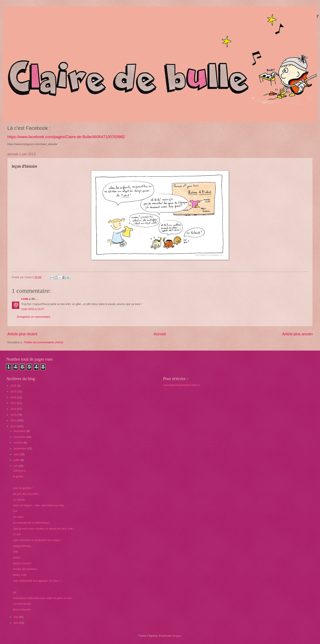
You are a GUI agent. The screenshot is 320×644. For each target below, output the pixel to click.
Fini (15, 511)
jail (15, 592)
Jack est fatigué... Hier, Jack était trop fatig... (39, 505)
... (14, 482)
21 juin (17, 534)
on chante (19, 500)
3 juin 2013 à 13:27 (33, 309)
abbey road (20, 575)
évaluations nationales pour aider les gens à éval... (43, 598)
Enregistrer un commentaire (34, 317)
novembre (20, 437)
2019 (14, 391)
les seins (18, 517)
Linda (25, 299)
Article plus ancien (297, 334)
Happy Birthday (22, 546)
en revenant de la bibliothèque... (32, 523)
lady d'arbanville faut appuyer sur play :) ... (38, 581)
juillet (17, 460)
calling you (19, 471)
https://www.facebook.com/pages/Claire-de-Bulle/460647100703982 (66, 137)
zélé (15, 552)
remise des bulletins (25, 569)
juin (16, 466)
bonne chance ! (22, 563)
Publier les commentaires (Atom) (44, 342)
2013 (14, 426)
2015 (14, 415)
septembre (20, 448)
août (17, 454)
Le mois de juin (22, 604)
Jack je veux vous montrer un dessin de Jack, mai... (44, 529)
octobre (19, 443)
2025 (14, 386)
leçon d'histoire (22, 610)
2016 (14, 409)
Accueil (160, 334)
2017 (14, 403)
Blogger (177, 636)
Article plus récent (22, 334)
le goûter (18, 476)
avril (16, 623)
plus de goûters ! (23, 488)
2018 (14, 397)
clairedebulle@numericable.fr (181, 385)
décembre (20, 431)
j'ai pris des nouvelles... (27, 494)
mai (16, 617)
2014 (14, 420)
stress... (18, 557)
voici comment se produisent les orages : (38, 540)
